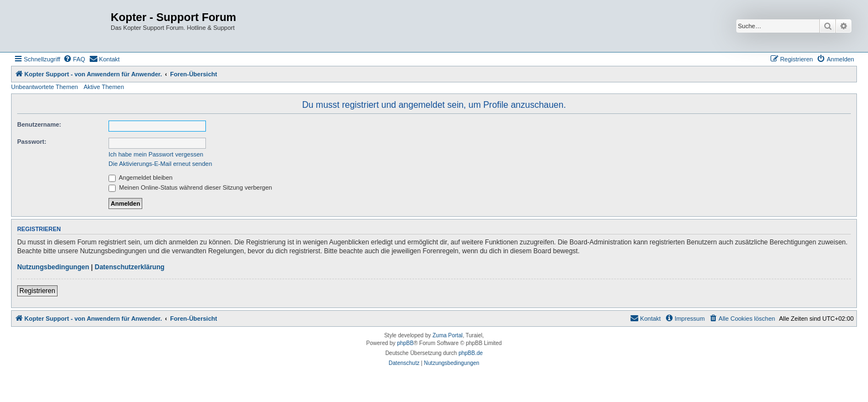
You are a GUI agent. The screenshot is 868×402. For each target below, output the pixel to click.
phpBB (405, 343)
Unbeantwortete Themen (45, 87)
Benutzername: (39, 124)
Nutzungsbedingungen (53, 267)
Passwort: (32, 142)
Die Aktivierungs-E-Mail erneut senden (160, 164)
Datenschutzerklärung (130, 267)
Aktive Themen (104, 87)
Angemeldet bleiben (141, 177)
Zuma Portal (447, 335)
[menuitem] (74, 59)
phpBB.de (471, 353)
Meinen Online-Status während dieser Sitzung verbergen (190, 187)
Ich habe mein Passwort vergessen (156, 154)
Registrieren (37, 291)
